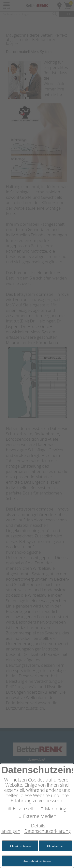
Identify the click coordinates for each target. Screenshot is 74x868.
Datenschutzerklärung (48, 831)
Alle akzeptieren (20, 846)
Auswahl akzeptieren (37, 861)
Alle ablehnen (56, 846)
